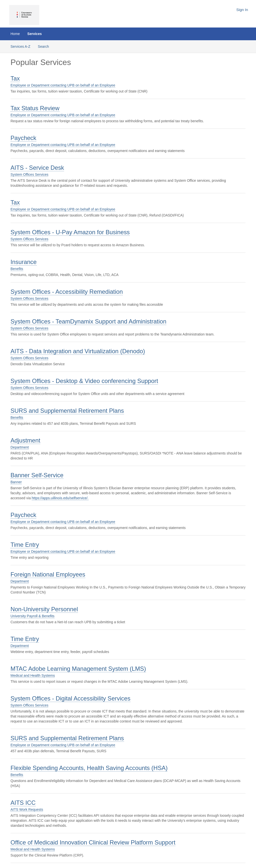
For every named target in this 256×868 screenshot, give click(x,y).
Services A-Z (20, 46)
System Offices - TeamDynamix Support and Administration (88, 321)
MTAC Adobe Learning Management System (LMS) (78, 669)
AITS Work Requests (27, 809)
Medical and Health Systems (33, 675)
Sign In (242, 10)
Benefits (17, 269)
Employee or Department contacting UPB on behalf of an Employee (63, 85)
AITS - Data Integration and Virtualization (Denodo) (78, 351)
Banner (16, 482)
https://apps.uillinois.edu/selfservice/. (60, 498)
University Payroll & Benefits (32, 616)
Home (15, 34)
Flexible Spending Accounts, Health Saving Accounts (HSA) (89, 768)
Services (34, 34)
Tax (15, 78)
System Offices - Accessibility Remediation (67, 292)
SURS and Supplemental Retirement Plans (67, 411)
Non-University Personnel (44, 609)
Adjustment (25, 440)
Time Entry (25, 545)
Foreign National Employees (48, 574)
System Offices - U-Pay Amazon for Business (70, 232)
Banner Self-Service (37, 475)
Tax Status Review (35, 108)
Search (43, 46)
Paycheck (23, 138)
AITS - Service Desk (37, 168)
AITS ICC (23, 803)
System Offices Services (29, 174)
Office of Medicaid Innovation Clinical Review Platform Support (93, 842)
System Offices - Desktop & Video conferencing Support (84, 381)
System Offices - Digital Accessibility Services (70, 698)
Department (20, 447)
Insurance (24, 262)
